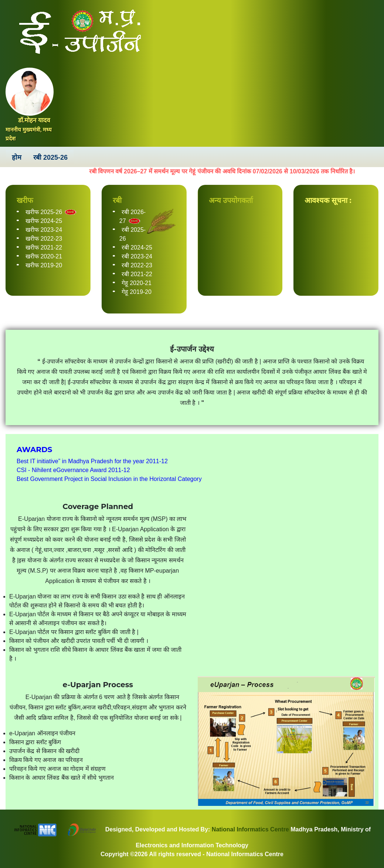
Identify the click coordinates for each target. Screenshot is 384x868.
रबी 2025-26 (50, 157)
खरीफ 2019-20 (44, 265)
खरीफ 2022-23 (44, 239)
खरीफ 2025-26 (44, 212)
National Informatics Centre (249, 829)
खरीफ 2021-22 (44, 247)
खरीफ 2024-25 (44, 221)
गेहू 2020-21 (137, 283)
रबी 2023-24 (137, 256)
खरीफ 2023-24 (44, 230)
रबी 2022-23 (137, 265)
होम (17, 157)
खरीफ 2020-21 (44, 256)
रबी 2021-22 (137, 274)
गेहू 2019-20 (137, 292)
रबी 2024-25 (137, 247)
